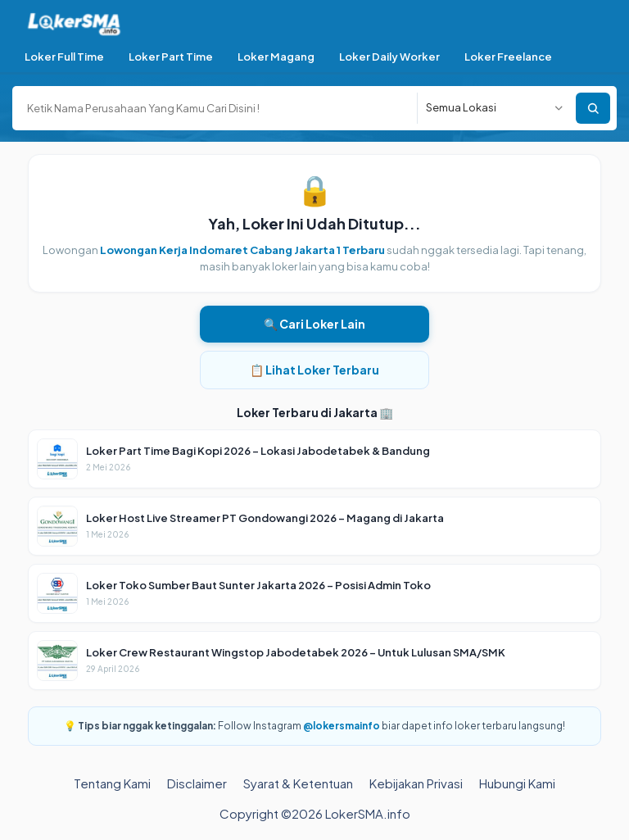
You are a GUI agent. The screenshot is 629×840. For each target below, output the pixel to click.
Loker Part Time (171, 57)
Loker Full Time (64, 57)
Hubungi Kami (517, 783)
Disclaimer (197, 783)
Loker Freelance (508, 57)
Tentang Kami (112, 783)
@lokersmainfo (342, 726)
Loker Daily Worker (389, 57)
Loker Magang (276, 57)
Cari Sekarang (593, 108)
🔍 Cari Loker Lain (314, 324)
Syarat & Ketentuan (298, 783)
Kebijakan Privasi (416, 783)
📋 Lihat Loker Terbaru (314, 370)
